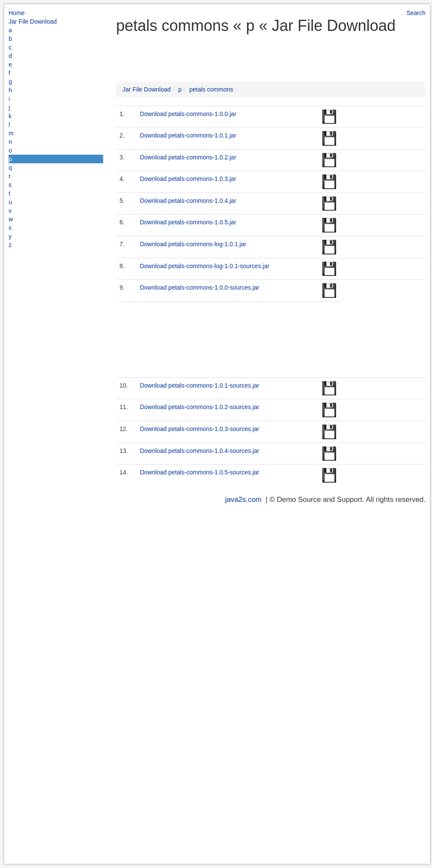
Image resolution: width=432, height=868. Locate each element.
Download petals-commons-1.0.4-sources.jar (199, 451)
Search (416, 13)
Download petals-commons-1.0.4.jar (188, 201)
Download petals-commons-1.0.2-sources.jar (199, 407)
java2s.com (244, 500)
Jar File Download (33, 21)
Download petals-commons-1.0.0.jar (188, 114)
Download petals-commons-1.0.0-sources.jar (199, 287)
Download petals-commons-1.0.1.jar (188, 135)
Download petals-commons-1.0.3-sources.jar (199, 429)
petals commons (211, 89)
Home (17, 13)
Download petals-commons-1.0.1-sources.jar (199, 385)
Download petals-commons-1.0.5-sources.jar (199, 472)
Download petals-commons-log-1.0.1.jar (193, 244)
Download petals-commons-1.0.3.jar (188, 179)
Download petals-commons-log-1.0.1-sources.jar (204, 266)
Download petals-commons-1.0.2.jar (188, 157)
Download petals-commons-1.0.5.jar (188, 222)
